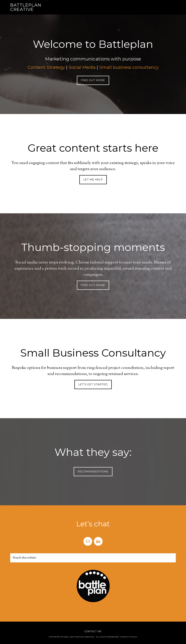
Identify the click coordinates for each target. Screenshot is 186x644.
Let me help (93, 180)
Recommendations (93, 472)
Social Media (82, 67)
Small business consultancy (129, 67)
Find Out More (93, 80)
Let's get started (93, 384)
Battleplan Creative (26, 7)
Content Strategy (46, 67)
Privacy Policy (129, 637)
